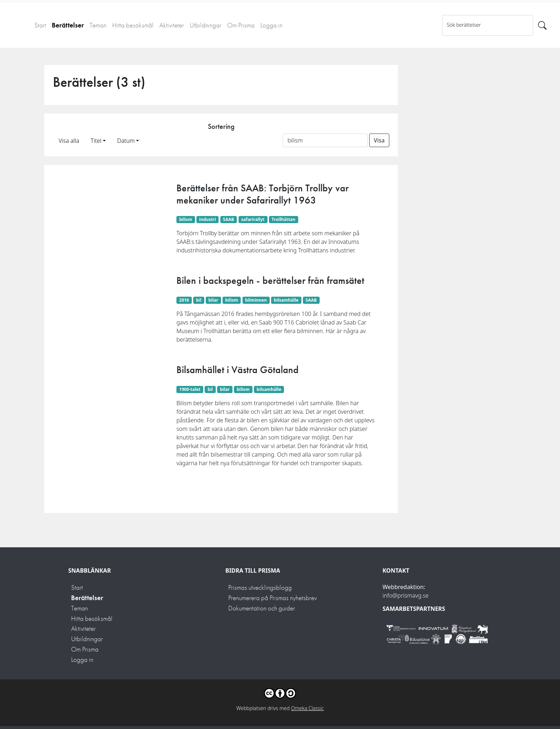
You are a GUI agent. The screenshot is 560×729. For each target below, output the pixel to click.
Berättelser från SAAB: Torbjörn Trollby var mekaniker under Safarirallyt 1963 (262, 194)
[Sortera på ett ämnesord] (325, 140)
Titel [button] (96, 141)
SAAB (228, 219)
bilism (186, 219)
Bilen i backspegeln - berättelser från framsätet (270, 280)
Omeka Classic (307, 708)
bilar (213, 300)
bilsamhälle (286, 300)
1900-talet (190, 389)
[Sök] (542, 25)
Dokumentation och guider (262, 608)
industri (208, 219)
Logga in (271, 25)
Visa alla (69, 141)
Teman (98, 25)
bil (199, 300)
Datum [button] (126, 141)
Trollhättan (284, 219)
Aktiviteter (172, 25)
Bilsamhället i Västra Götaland (237, 370)
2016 (184, 300)
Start (40, 25)
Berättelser (68, 25)
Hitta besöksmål (133, 25)
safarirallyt (253, 219)
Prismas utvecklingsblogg (260, 587)
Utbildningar (206, 25)
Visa (379, 140)
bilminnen (256, 300)
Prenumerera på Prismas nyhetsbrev (272, 598)
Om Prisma (241, 25)
